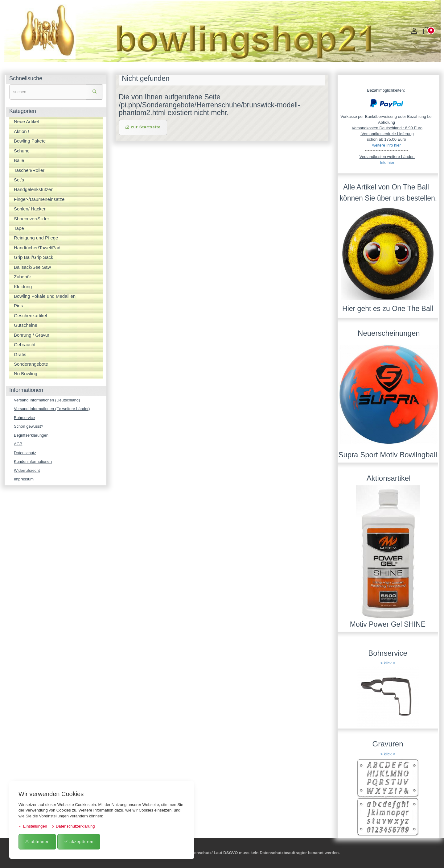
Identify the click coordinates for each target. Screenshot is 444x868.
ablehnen (37, 842)
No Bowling (26, 374)
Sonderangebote (31, 364)
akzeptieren (79, 842)
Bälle (19, 160)
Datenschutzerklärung (73, 826)
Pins (18, 306)
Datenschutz (25, 453)
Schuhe (22, 151)
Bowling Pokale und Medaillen (45, 296)
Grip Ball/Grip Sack (34, 257)
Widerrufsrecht (27, 470)
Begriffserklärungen (31, 435)
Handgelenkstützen (34, 189)
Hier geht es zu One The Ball (388, 309)
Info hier (387, 162)
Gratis (20, 354)
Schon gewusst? (29, 426)
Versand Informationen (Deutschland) (47, 400)
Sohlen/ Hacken (30, 209)
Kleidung (23, 287)
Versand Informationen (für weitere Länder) (52, 409)
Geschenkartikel (31, 316)
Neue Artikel (26, 121)
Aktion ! (22, 131)
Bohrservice (25, 418)
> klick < (388, 663)
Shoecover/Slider (31, 219)
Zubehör (23, 277)
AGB (18, 444)
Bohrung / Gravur (32, 335)
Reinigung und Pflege (36, 238)
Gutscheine (26, 325)
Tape (19, 228)
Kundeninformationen (33, 461)
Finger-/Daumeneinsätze (39, 199)
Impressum (24, 479)
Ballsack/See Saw (32, 267)
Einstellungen (33, 826)
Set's (19, 180)
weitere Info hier (386, 145)
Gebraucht (25, 345)
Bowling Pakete (30, 141)
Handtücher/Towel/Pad (37, 248)
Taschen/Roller (29, 170)
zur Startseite (143, 127)
